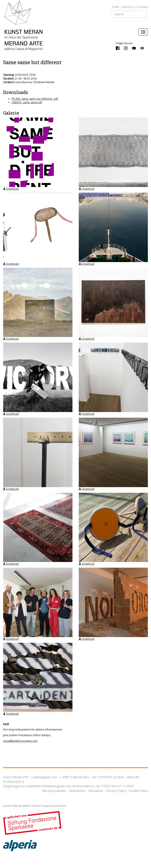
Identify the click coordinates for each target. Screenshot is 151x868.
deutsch (128, 7)
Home (115, 7)
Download (11, 189)
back (6, 724)
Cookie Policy (138, 791)
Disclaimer (96, 791)
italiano (142, 7)
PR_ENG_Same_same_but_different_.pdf (35, 99)
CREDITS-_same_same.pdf (27, 102)
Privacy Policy (116, 791)
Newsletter (77, 791)
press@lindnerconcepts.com (20, 741)
